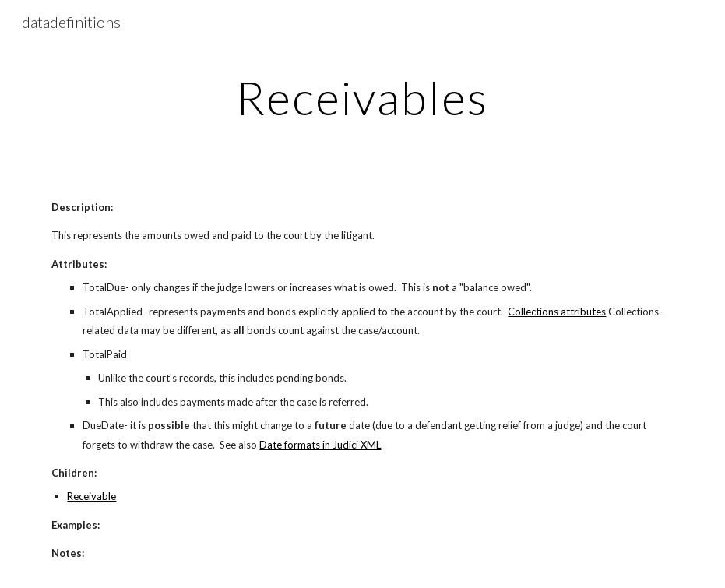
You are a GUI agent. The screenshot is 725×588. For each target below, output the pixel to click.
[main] (363, 97)
